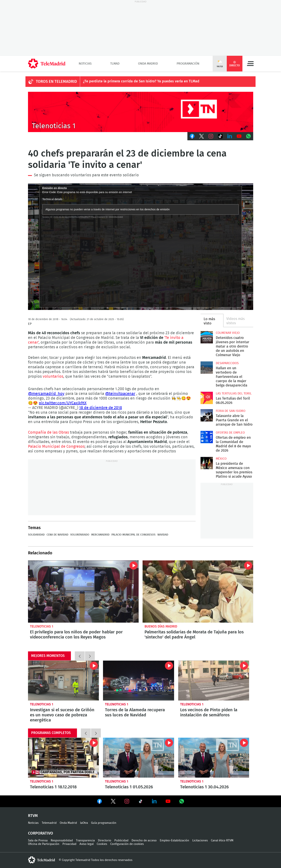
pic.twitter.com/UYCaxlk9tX (63, 403)
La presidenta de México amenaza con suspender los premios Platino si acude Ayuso (207, 463)
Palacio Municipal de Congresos (56, 447)
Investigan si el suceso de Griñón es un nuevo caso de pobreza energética (64, 681)
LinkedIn (230, 136)
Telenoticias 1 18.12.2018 (64, 758)
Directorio (105, 841)
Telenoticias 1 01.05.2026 (139, 758)
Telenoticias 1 (42, 626)
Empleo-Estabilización (174, 841)
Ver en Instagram (127, 801)
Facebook (192, 136)
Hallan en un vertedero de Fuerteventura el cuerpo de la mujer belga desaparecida (207, 368)
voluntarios (53, 376)
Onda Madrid (148, 64)
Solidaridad (36, 535)
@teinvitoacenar (120, 394)
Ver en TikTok (141, 802)
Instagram (211, 136)
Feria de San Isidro (231, 411)
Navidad (163, 535)
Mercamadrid (100, 535)
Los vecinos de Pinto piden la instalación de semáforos (214, 681)
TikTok (220, 136)
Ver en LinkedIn (154, 801)
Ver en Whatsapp (182, 801)
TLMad (115, 64)
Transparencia (85, 841)
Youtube (239, 136)
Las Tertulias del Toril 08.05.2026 (207, 398)
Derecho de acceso (144, 841)
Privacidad (69, 844)
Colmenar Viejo (228, 333)
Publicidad (121, 841)
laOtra (84, 823)
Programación (188, 64)
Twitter (201, 136)
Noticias (85, 64)
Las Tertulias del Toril (234, 393)
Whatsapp (248, 136)
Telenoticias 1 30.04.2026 (214, 758)
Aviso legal (87, 844)
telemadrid (42, 860)
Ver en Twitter (113, 802)
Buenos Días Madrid (161, 626)
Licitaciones (200, 841)
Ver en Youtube (168, 801)
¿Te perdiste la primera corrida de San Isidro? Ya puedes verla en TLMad (141, 81)
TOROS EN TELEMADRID (56, 82)
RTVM (33, 816)
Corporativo (41, 833)
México (221, 459)
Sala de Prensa (38, 841)
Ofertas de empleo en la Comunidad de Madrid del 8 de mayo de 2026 (207, 437)
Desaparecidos (227, 363)
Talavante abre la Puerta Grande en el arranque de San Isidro (207, 415)
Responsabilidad (62, 841)
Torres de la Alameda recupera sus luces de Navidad (139, 681)
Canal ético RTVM (222, 841)
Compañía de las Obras (48, 432)
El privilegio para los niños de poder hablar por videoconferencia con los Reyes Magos (83, 592)
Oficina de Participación (44, 844)
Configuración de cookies (127, 844)
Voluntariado (80, 535)
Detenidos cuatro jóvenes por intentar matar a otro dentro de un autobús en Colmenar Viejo (207, 337)
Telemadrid (49, 823)
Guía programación (104, 823)
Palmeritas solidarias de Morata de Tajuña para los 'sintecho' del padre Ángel (198, 592)
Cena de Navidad (57, 535)
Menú (250, 64)
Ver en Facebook (99, 802)
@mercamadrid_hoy (46, 394)
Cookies (102, 844)
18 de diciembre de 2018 (101, 408)
